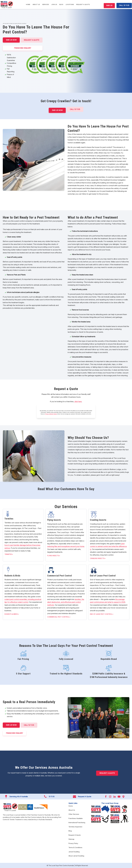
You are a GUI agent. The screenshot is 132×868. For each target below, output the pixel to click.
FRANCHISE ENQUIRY (23, 48)
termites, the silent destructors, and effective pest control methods (66, 602)
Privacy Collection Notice (51, 414)
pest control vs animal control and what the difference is (108, 546)
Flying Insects (53, 555)
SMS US (109, 5)
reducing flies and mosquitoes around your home (66, 546)
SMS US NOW (11, 40)
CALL (29, 725)
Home (28, 4)
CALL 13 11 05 (124, 5)
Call (75, 109)
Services (46, 4)
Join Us (54, 4)
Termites (8, 554)
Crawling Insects (97, 558)
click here (78, 401)
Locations (70, 4)
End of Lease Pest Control (101, 614)
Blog (61, 4)
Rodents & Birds (11, 614)
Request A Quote (83, 4)
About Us (36, 4)
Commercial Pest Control (58, 617)
